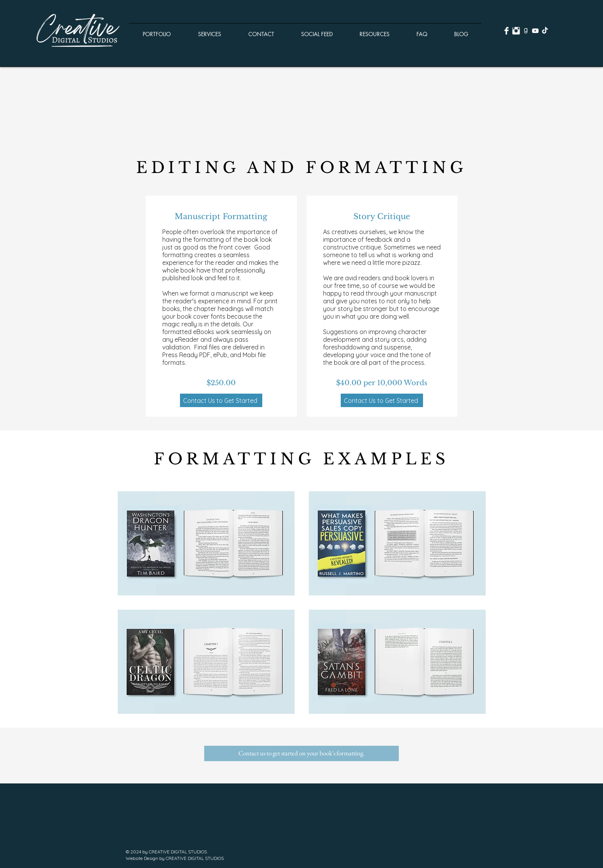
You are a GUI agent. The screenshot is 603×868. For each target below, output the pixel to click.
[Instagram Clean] (516, 31)
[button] (157, 31)
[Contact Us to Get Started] (221, 400)
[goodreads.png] (526, 31)
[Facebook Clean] (506, 31)
